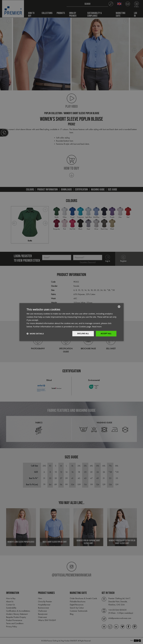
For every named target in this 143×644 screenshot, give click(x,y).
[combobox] (119, 306)
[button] (35, 334)
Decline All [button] (82, 333)
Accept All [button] (106, 333)
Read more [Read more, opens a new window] (97, 326)
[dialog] (71, 322)
